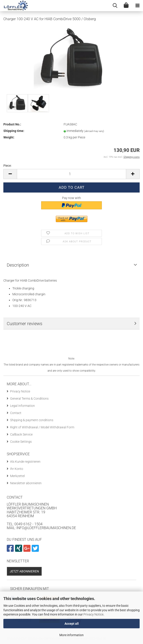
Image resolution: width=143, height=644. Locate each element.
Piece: (7, 166)
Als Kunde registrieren (25, 462)
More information (71, 635)
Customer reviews (25, 324)
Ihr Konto (17, 469)
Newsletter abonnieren (26, 483)
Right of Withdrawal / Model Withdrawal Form (42, 427)
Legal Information (22, 406)
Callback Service (21, 434)
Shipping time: (14, 131)
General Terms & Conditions (29, 399)
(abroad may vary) (94, 131)
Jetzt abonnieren (24, 571)
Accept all (72, 624)
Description (18, 265)
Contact (16, 413)
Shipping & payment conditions (32, 420)
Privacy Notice (93, 614)
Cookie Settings (21, 442)
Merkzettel (17, 476)
